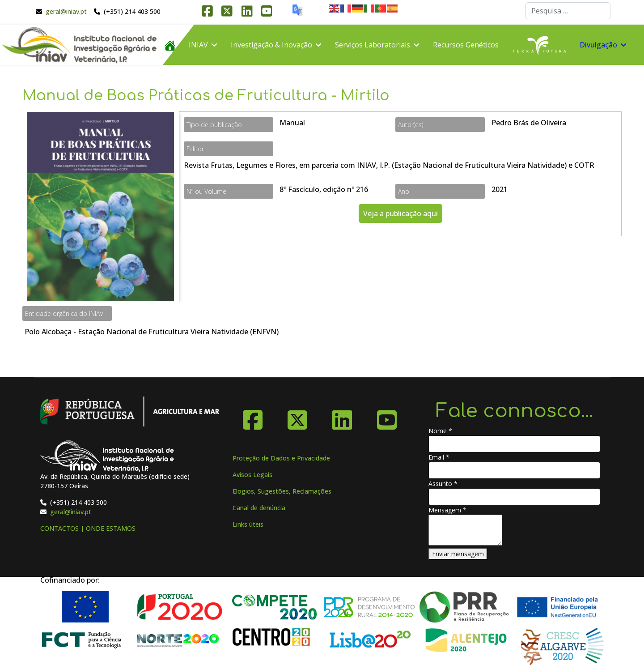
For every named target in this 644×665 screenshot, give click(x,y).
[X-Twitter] (297, 417)
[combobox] (568, 11)
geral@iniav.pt (66, 11)
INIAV (198, 45)
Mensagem (447, 510)
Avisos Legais (252, 475)
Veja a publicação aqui (400, 213)
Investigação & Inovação (271, 45)
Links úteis (248, 524)
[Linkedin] (342, 417)
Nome (440, 431)
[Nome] (514, 444)
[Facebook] (253, 417)
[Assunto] (514, 497)
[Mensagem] (465, 530)
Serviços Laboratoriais (373, 45)
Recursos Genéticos (466, 45)
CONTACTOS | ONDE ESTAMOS (88, 528)
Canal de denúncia (259, 508)
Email (439, 457)
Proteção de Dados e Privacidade (281, 458)
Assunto (443, 484)
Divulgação (598, 45)
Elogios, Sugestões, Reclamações (282, 491)
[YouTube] (387, 417)
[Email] (514, 470)
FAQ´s (174, 85)
